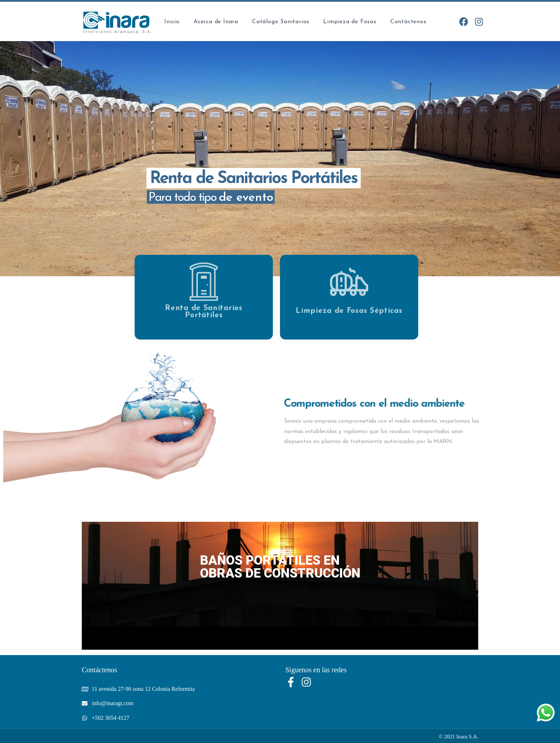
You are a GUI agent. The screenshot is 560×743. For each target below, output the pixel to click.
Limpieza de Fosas (350, 22)
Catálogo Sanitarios (281, 22)
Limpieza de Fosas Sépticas (349, 301)
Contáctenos (408, 22)
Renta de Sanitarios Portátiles (204, 301)
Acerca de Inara (216, 22)
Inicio (172, 22)
